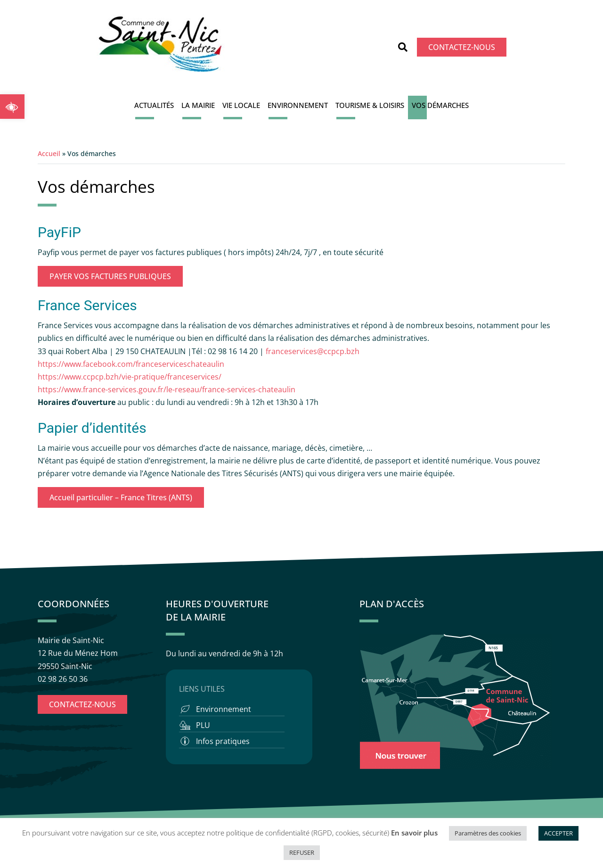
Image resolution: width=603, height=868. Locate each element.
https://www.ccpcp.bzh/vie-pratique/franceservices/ (130, 377)
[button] (12, 107)
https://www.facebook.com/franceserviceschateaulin (131, 364)
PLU (203, 725)
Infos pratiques (223, 741)
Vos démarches (440, 105)
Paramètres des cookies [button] (488, 833)
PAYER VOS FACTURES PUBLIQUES (110, 276)
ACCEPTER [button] (558, 833)
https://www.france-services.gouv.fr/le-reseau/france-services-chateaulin (167, 389)
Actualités (154, 105)
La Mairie (198, 105)
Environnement (298, 105)
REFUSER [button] (302, 852)
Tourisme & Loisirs (370, 105)
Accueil (49, 153)
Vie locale (241, 105)
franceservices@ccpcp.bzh (314, 351)
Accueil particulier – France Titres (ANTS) (121, 497)
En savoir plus (414, 833)
